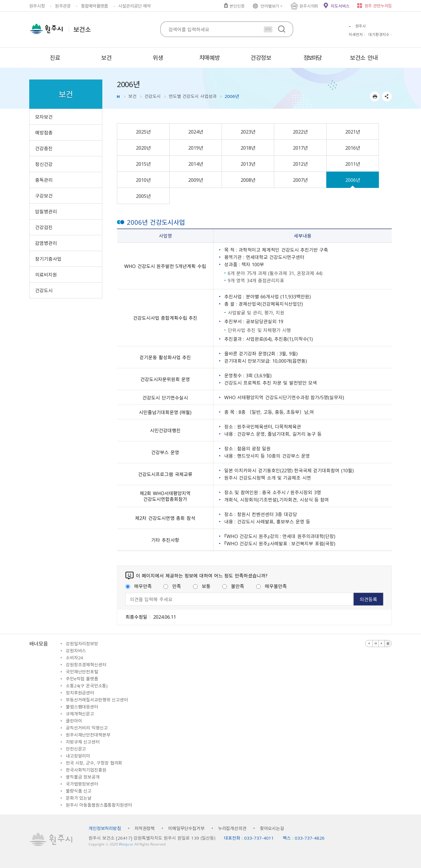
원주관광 (63, 6)
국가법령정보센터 (82, 784)
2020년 (143, 148)
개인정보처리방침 (105, 828)
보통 (202, 586)
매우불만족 (271, 586)
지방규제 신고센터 (83, 742)
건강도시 (153, 96)
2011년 (353, 164)
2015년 (143, 164)
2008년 (248, 180)
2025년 (143, 132)
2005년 (143, 196)
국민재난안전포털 (82, 672)
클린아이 (74, 721)
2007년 (300, 180)
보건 (132, 96)
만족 (172, 586)
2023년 (248, 132)
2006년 (353, 180)
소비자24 (74, 658)
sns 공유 (387, 96)
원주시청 (37, 6)
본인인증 (237, 6)
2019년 (196, 148)
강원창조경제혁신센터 (86, 665)
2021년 (353, 132)
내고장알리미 (78, 756)
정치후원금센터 (80, 693)
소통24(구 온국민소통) (87, 686)
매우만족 (139, 586)
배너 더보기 (388, 644)
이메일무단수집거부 (186, 828)
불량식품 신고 (79, 791)
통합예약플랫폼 (95, 6)
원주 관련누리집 (378, 6)
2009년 (196, 180)
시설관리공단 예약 (134, 6)
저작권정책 (145, 828)
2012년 (300, 164)
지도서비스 (340, 6)
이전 (369, 644)
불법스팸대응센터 (82, 707)
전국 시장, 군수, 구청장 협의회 (94, 763)
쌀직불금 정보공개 (83, 777)
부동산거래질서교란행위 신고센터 (97, 700)
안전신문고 (76, 749)
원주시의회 (309, 6)
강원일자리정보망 (82, 644)
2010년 (143, 180)
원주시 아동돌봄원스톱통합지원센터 (99, 805)
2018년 (248, 148)
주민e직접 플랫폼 (82, 679)
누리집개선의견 (232, 828)
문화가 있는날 (79, 798)
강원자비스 (76, 651)
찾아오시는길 (272, 828)
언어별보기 (270, 6)
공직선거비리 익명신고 (87, 728)
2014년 (196, 164)
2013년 (248, 164)
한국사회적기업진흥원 (86, 770)
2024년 (196, 132)
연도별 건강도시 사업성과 (193, 96)
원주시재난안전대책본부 (88, 735)
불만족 (233, 586)
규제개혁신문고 (80, 714)
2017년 (300, 148)
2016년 (353, 148)
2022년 (300, 132)
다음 (382, 644)
